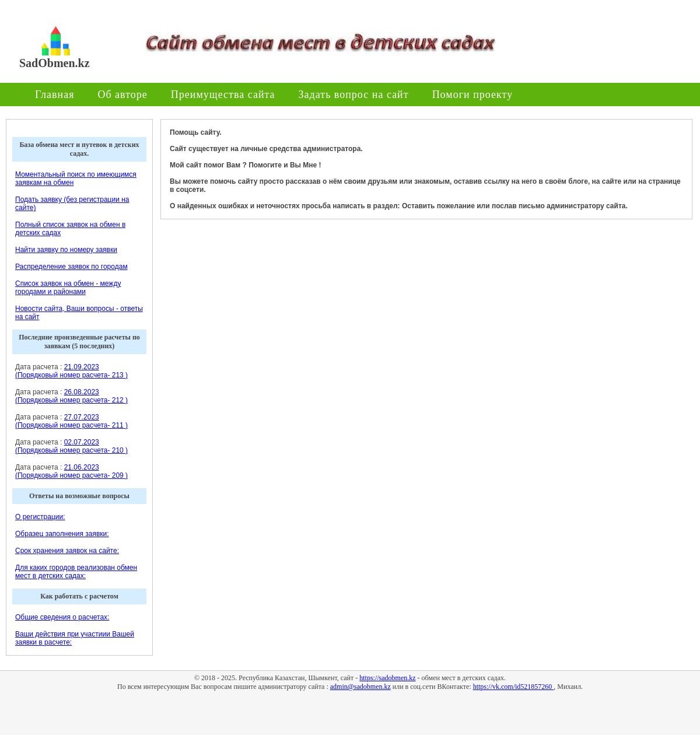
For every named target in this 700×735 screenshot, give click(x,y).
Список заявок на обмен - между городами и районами (68, 288)
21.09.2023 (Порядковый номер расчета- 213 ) (71, 371)
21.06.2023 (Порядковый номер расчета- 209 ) (71, 471)
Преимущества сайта (223, 94)
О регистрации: (40, 517)
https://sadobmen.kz (387, 678)
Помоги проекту (473, 94)
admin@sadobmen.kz (360, 687)
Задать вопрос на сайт (354, 94)
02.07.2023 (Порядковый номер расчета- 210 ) (71, 446)
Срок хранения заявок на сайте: (67, 551)
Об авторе (122, 94)
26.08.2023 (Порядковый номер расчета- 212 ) (71, 396)
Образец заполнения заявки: (62, 534)
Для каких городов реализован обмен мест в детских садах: (76, 572)
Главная (55, 94)
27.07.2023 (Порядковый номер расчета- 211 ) (71, 421)
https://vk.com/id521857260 (514, 687)
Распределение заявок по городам (71, 267)
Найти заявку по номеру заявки (66, 250)
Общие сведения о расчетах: (62, 617)
